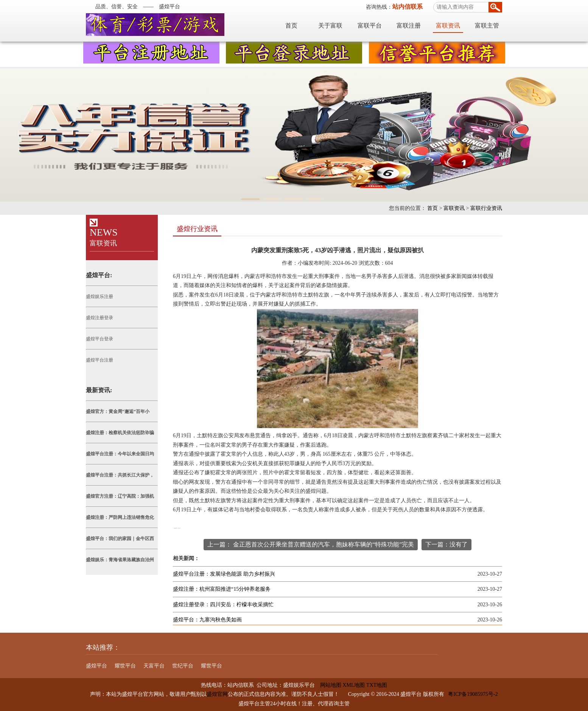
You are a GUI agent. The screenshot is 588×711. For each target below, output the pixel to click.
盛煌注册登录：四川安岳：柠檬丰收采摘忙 (223, 605)
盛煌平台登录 (100, 339)
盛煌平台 (96, 666)
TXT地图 (377, 685)
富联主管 (487, 26)
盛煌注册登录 (100, 318)
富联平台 (370, 26)
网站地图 (328, 685)
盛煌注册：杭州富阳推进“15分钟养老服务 (222, 589)
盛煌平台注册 (100, 360)
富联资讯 (448, 26)
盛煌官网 (217, 694)
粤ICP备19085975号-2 (473, 694)
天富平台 (154, 666)
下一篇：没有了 (446, 544)
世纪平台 (183, 666)
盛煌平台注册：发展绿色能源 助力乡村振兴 (224, 574)
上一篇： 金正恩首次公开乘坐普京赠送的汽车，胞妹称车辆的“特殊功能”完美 (311, 544)
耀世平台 (125, 666)
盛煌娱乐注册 (100, 297)
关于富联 (330, 26)
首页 (291, 26)
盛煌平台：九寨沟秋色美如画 (207, 620)
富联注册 (409, 26)
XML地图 (354, 685)
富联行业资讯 (486, 208)
